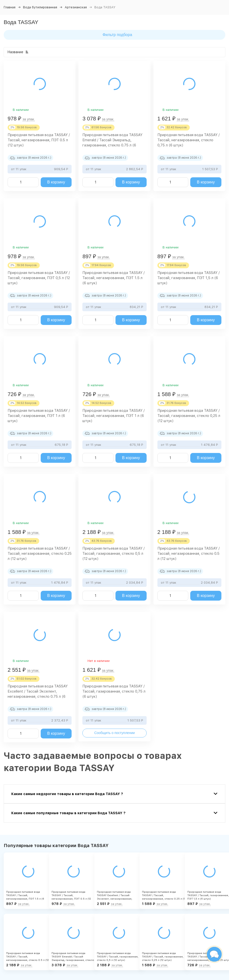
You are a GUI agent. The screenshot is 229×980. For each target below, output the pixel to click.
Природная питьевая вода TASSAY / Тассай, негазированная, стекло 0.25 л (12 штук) (40, 554)
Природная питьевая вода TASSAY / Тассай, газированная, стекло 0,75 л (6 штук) (114, 691)
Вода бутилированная (40, 7)
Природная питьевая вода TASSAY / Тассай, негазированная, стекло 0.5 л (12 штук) (189, 554)
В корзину (56, 182)
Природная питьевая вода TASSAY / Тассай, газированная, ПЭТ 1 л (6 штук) (39, 416)
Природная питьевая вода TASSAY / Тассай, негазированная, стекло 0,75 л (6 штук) (189, 140)
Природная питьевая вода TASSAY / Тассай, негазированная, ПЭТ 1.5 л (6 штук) (114, 278)
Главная (10, 7)
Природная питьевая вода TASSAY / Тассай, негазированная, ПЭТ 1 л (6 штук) (114, 416)
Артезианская (76, 7)
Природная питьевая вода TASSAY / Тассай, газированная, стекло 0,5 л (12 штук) (114, 554)
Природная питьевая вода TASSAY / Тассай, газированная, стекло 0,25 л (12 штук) (189, 416)
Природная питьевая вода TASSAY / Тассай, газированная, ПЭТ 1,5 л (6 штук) (189, 278)
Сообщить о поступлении (114, 733)
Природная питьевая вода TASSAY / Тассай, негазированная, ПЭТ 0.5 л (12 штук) (39, 140)
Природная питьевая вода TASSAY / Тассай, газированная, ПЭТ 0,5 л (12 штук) (39, 278)
